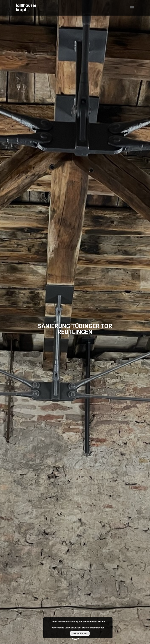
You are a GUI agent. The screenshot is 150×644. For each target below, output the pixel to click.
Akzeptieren (80, 633)
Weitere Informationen (93, 628)
